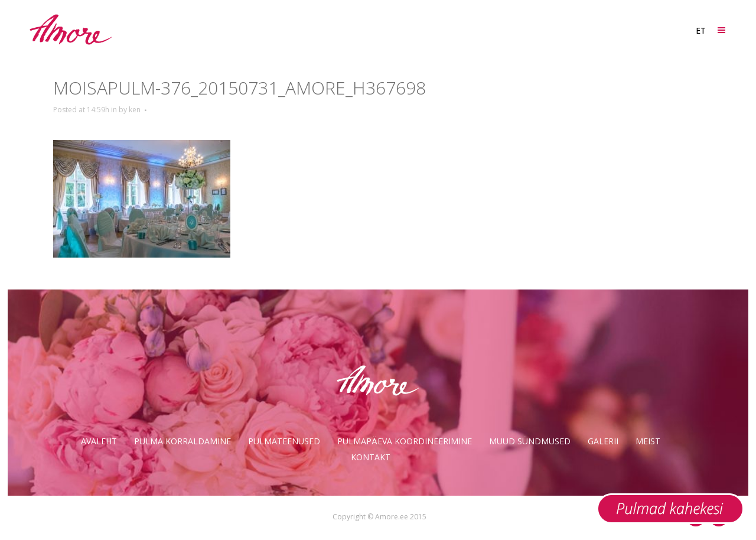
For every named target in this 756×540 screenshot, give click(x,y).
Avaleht (99, 441)
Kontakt (371, 457)
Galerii (603, 441)
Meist (648, 441)
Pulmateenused (284, 441)
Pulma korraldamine (183, 441)
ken (135, 110)
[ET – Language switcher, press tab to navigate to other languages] (700, 30)
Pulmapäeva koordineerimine (405, 441)
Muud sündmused (530, 441)
